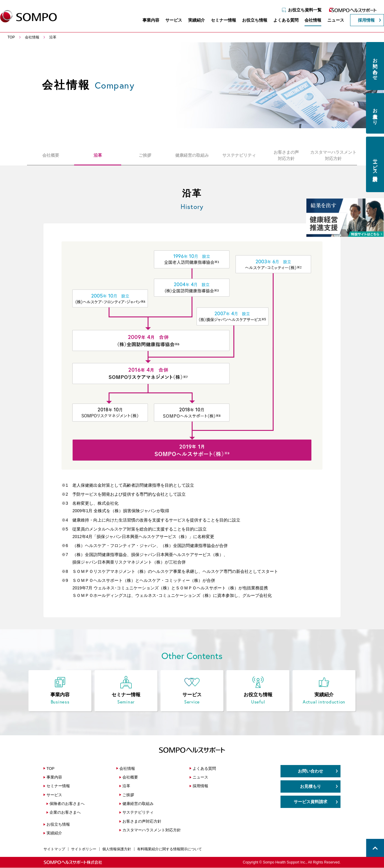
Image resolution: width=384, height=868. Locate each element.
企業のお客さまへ (65, 813)
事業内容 (148, 20)
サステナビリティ (239, 155)
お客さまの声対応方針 (286, 155)
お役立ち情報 (252, 20)
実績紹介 (193, 20)
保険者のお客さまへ (67, 804)
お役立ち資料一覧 (302, 8)
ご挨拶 (145, 155)
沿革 (98, 155)
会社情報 (310, 20)
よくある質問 (283, 20)
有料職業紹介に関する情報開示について (169, 849)
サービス (171, 20)
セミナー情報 (220, 20)
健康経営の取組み (192, 155)
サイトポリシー (84, 849)
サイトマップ (54, 849)
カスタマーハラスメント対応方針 (333, 155)
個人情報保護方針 (117, 849)
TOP (51, 769)
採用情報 (363, 20)
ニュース (333, 20)
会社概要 (51, 155)
